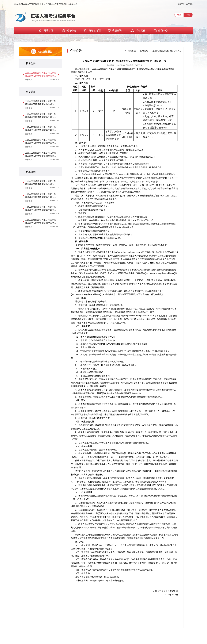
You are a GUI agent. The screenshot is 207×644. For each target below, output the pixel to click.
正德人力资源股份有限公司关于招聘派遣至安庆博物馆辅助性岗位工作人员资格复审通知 (40, 142)
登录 (179, 15)
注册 (188, 15)
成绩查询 (115, 31)
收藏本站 (181, 4)
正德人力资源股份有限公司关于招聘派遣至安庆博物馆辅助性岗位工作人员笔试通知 (40, 154)
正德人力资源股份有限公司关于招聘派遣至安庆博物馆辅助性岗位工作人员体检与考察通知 (40, 129)
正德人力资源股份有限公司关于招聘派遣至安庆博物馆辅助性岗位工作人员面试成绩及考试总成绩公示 (40, 209)
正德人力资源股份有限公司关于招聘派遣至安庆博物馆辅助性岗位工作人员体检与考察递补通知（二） (40, 103)
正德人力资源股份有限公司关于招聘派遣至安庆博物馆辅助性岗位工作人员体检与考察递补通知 (40, 116)
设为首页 (189, 4)
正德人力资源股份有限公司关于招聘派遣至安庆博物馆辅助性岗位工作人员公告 (40, 74)
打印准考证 (92, 31)
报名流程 (138, 31)
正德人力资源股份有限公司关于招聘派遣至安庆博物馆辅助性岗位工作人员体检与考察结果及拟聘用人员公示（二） (40, 183)
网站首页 (46, 31)
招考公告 (69, 31)
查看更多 (29, 80)
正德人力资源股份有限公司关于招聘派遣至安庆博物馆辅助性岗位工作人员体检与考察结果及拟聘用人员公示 (40, 196)
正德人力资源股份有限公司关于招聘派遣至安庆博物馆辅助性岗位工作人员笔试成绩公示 (40, 222)
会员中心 (161, 31)
